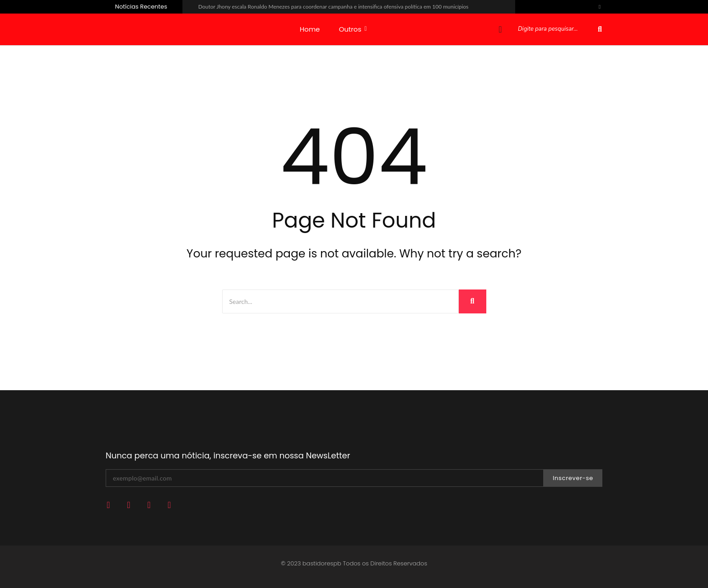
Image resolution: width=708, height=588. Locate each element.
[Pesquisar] (556, 29)
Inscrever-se (573, 478)
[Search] (340, 301)
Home (310, 29)
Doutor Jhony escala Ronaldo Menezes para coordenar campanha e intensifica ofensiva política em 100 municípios (333, 7)
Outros (353, 29)
